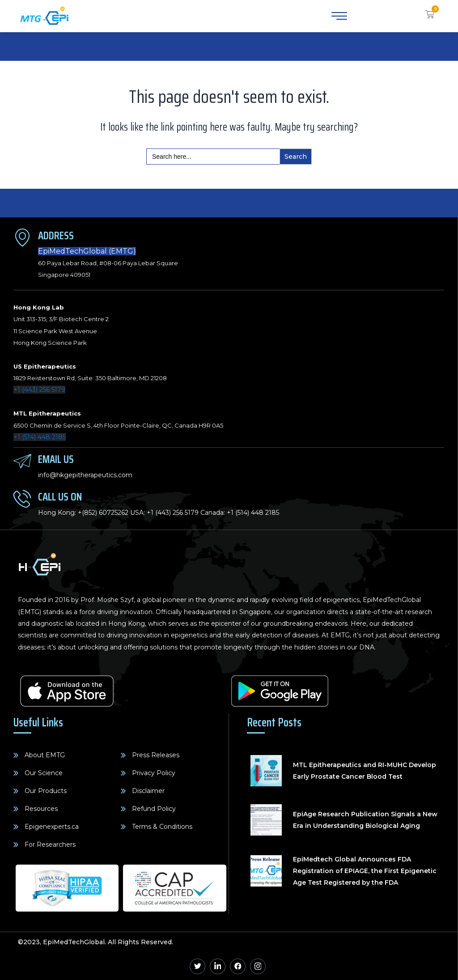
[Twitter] (197, 966)
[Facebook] (238, 966)
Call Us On (60, 497)
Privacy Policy (154, 773)
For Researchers (50, 844)
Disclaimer (148, 791)
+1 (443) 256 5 (167, 513)
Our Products (46, 791)
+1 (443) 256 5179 (39, 390)
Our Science (44, 773)
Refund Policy (154, 809)
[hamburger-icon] (338, 16)
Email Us (56, 459)
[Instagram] (258, 966)
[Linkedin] (218, 966)
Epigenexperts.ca (52, 827)
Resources (41, 809)
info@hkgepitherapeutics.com (85, 475)
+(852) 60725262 (103, 513)
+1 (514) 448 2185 (40, 437)
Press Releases (156, 755)
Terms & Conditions (162, 827)
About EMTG (45, 755)
